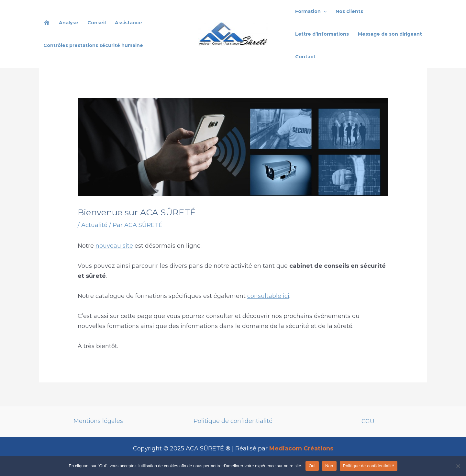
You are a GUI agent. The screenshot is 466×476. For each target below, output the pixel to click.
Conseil (97, 23)
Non (329, 466)
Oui (312, 466)
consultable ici (268, 296)
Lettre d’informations (322, 34)
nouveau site (114, 246)
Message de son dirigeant (390, 34)
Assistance (128, 23)
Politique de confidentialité (233, 421)
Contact (305, 57)
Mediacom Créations (301, 448)
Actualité (94, 225)
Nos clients (349, 11)
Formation (311, 11)
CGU (368, 421)
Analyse (69, 23)
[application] (324, 11)
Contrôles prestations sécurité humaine (93, 45)
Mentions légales (98, 421)
